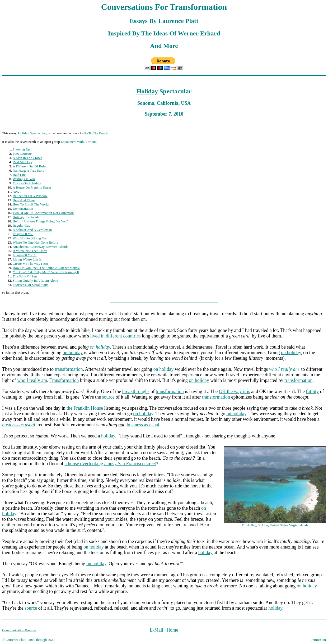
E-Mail (156, 630)
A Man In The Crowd (27, 158)
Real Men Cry (22, 162)
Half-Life (19, 175)
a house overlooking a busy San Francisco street (110, 464)
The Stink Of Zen (25, 276)
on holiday (100, 347)
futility (312, 391)
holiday (108, 436)
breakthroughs (136, 391)
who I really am (32, 380)
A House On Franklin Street (32, 187)
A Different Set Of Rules (30, 166)
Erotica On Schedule (27, 183)
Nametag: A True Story (29, 170)
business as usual (143, 425)
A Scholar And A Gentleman (32, 230)
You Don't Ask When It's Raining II (46, 272)
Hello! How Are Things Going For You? (40, 221)
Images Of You (23, 234)
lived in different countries (115, 336)
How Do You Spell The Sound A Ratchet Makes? (46, 268)
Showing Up (21, 149)
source (108, 397)
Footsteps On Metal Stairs (31, 285)
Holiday (147, 91)
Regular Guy (22, 225)
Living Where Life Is (27, 259)
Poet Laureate (22, 154)
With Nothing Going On (29, 238)
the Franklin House (85, 408)
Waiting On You (24, 179)
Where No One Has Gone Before (35, 242)
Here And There (24, 200)
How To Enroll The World (31, 204)
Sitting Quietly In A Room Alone (35, 280)
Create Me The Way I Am (30, 264)
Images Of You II (25, 255)
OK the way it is (235, 391)
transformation (69, 369)
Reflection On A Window (30, 196)
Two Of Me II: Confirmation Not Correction (43, 213)
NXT (17, 192)
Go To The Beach (95, 133)
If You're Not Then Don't (30, 251)
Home (172, 630)
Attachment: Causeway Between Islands (40, 247)
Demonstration (23, 209)
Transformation (64, 380)
